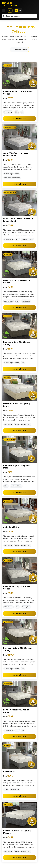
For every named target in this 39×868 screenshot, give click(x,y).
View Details (20, 118)
